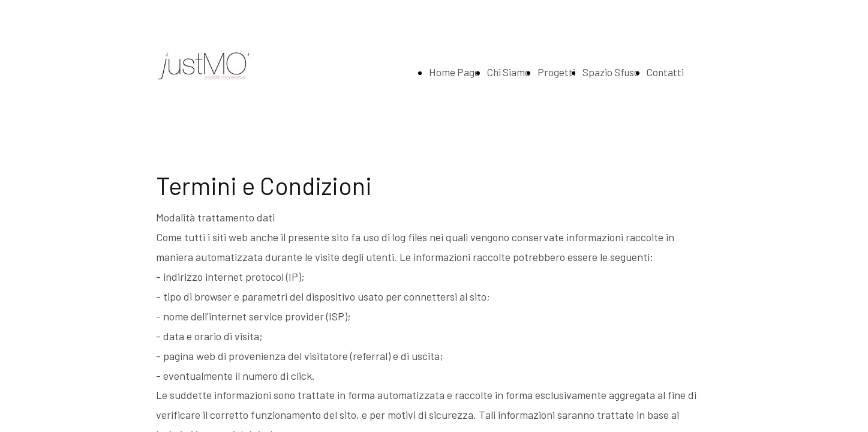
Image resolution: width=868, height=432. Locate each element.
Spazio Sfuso (611, 72)
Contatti (665, 72)
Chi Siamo (509, 72)
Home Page (454, 72)
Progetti (556, 72)
